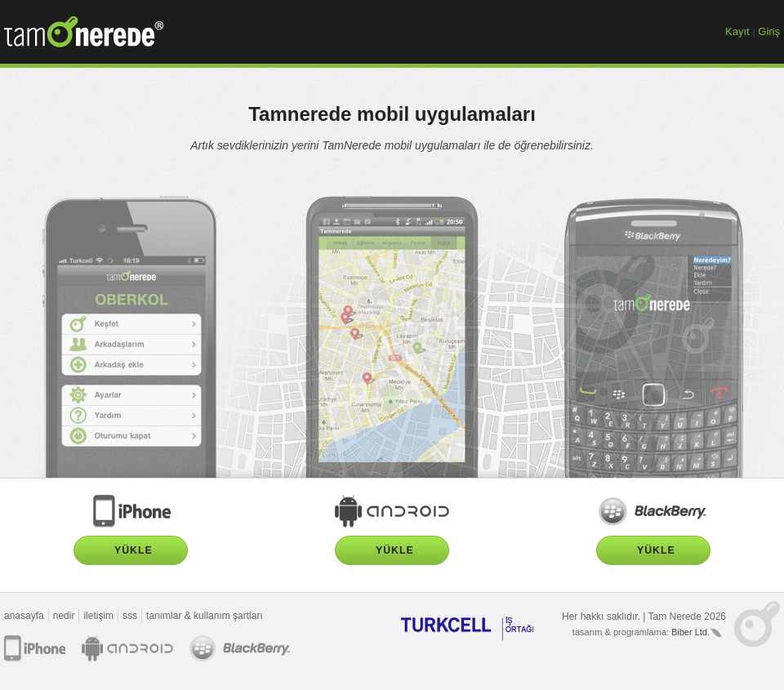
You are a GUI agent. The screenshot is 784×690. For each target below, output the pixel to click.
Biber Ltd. (690, 632)
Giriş (769, 31)
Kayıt (737, 31)
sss (130, 616)
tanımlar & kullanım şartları (205, 616)
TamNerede (84, 32)
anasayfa (24, 616)
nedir (64, 616)
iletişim (98, 616)
